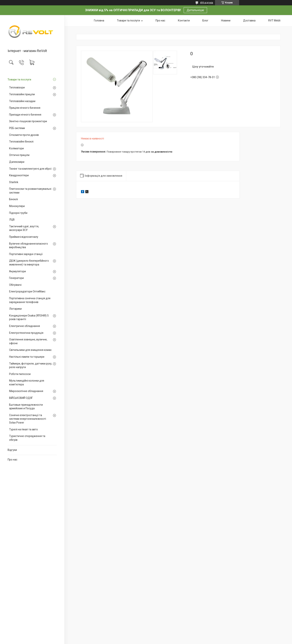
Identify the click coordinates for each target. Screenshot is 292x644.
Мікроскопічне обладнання (26, 391)
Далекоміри (17, 162)
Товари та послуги (19, 80)
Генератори (16, 278)
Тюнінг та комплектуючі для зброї (30, 169)
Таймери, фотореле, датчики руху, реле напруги (31, 365)
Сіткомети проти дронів (24, 135)
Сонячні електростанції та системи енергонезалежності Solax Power (28, 419)
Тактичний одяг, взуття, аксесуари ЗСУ (24, 228)
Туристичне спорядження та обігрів (27, 438)
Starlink (14, 182)
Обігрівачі (15, 285)
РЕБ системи (17, 128)
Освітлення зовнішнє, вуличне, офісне (28, 341)
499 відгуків (207, 3)
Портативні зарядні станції (26, 254)
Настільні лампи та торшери (27, 357)
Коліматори (16, 148)
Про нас (12, 460)
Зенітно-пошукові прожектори (28, 121)
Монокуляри (17, 206)
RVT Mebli (274, 20)
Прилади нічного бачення (25, 115)
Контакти (184, 20)
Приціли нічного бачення (25, 108)
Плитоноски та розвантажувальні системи (30, 191)
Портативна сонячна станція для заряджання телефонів (30, 300)
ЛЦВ (12, 220)
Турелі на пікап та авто (23, 429)
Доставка (249, 20)
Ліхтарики (15, 309)
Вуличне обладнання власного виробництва (29, 246)
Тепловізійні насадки (22, 101)
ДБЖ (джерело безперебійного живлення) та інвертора (29, 263)
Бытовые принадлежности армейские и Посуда (26, 407)
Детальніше (195, 10)
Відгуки (12, 450)
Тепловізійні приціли (22, 94)
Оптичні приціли (19, 155)
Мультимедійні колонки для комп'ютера (27, 383)
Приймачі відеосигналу (24, 237)
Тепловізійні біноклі (21, 142)
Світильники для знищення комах (30, 350)
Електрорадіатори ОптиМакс (27, 291)
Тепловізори (17, 87)
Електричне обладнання (25, 326)
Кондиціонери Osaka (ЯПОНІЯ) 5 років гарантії (29, 317)
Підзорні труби (18, 213)
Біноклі (13, 199)
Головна (99, 20)
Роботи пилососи (20, 374)
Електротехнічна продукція (26, 333)
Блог (205, 20)
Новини (226, 20)
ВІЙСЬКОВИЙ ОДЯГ (21, 398)
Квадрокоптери (19, 175)
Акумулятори (17, 271)
